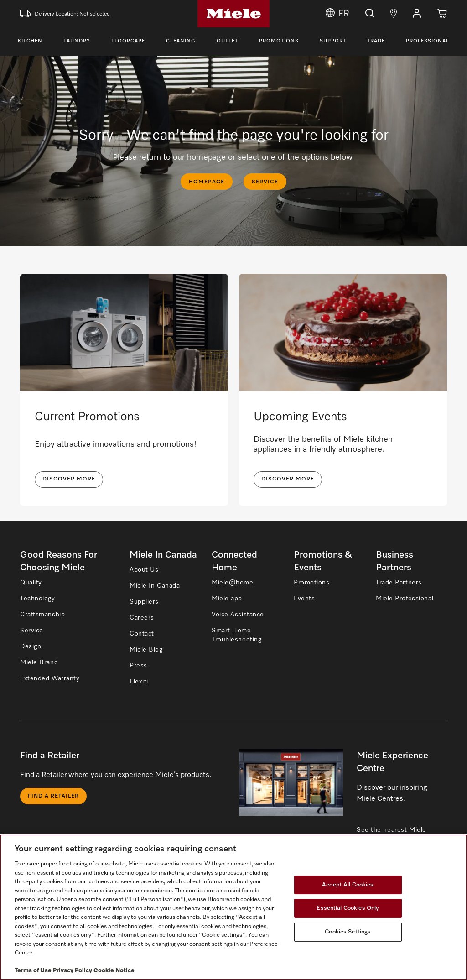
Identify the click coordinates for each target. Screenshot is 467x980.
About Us (144, 570)
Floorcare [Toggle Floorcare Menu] (128, 41)
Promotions (279, 41)
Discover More (288, 479)
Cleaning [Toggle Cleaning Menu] (181, 41)
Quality (31, 583)
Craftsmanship (42, 615)
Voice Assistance (238, 615)
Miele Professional (405, 599)
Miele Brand (39, 662)
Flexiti (139, 682)
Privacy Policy (73, 971)
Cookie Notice (114, 971)
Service (32, 631)
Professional (428, 41)
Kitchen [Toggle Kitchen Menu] (30, 41)
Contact (142, 634)
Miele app (227, 599)
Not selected (95, 14)
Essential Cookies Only (348, 908)
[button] (417, 14)
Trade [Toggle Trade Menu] (376, 41)
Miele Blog (146, 650)
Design (31, 646)
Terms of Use (33, 971)
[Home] (233, 14)
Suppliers (144, 602)
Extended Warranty (50, 678)
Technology (38, 599)
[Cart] (442, 14)
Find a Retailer (53, 796)
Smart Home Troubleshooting (236, 635)
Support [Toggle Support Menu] (333, 41)
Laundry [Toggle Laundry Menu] (77, 41)
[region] (233, 907)
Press (138, 666)
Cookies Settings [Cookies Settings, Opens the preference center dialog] (348, 932)
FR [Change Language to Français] (337, 14)
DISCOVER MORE (69, 479)
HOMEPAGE (207, 182)
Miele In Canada (155, 586)
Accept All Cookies (348, 885)
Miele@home (233, 583)
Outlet (227, 41)
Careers (142, 618)
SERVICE (265, 182)
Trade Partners (399, 583)
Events (304, 599)
